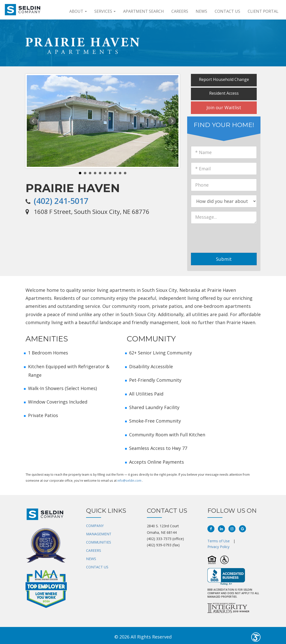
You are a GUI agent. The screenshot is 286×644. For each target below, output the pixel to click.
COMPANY (95, 526)
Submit (224, 259)
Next (172, 121)
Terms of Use (219, 541)
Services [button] (105, 11)
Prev (33, 121)
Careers (180, 11)
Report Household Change (224, 79)
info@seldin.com (129, 480)
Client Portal (263, 11)
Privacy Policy (218, 547)
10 (125, 173)
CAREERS (94, 550)
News (201, 11)
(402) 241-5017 (61, 201)
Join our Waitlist (224, 107)
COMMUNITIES (99, 542)
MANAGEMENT (99, 534)
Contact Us (227, 11)
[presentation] (233, 237)
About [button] (78, 11)
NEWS (91, 559)
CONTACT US (97, 567)
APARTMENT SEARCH (144, 11)
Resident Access (224, 93)
